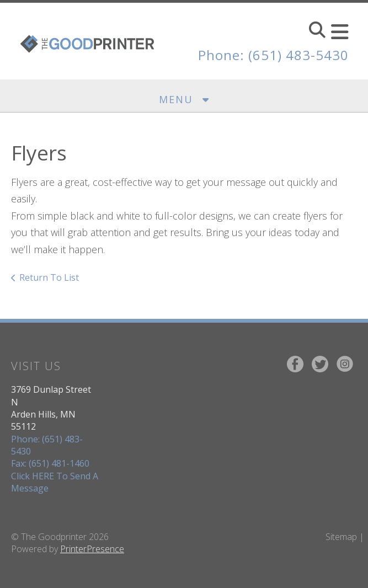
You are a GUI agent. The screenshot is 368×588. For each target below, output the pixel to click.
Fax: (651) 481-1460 (50, 463)
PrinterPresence (92, 549)
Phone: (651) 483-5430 (273, 55)
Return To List (49, 277)
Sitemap (341, 537)
